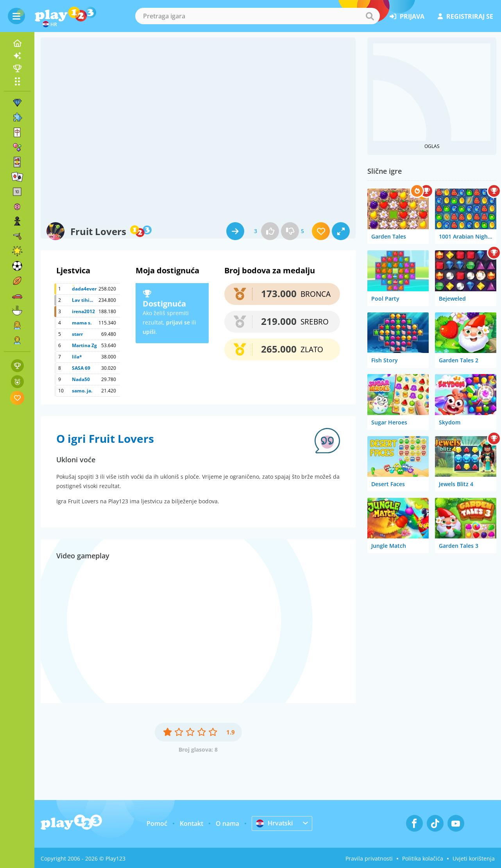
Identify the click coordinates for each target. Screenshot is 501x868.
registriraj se (465, 16)
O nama (227, 823)
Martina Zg (84, 345)
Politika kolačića (423, 858)
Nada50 (81, 379)
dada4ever (84, 289)
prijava (407, 16)
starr (77, 334)
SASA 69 (81, 368)
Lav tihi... (82, 300)
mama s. (82, 323)
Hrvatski (274, 823)
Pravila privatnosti (369, 858)
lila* (77, 357)
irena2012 (83, 311)
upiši (149, 332)
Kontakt (191, 823)
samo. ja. (82, 391)
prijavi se (178, 322)
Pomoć (157, 823)
